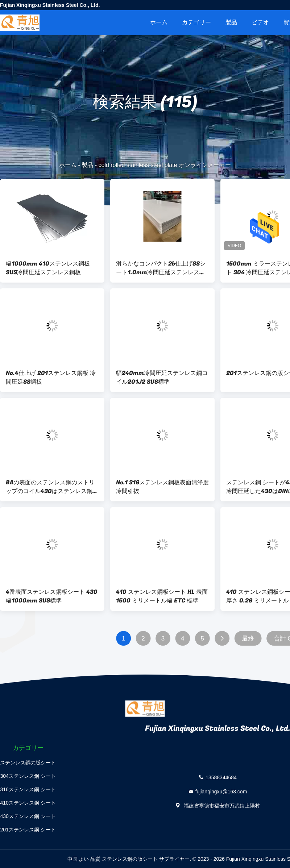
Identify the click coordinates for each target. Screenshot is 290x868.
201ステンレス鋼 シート (28, 830)
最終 (248, 639)
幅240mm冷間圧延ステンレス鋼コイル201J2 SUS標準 (162, 377)
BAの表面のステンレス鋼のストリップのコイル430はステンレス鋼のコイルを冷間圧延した (52, 487)
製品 (231, 22)
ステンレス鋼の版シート (28, 763)
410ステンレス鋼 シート (28, 803)
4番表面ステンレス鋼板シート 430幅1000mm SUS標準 (52, 596)
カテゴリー (196, 22)
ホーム (159, 22)
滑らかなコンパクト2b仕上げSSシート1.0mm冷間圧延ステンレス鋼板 (161, 268)
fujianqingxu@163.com (221, 791)
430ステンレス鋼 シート (28, 816)
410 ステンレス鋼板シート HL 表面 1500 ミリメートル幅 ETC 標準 (162, 596)
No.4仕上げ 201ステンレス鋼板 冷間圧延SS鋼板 (51, 377)
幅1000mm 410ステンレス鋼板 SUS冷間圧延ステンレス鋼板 (48, 268)
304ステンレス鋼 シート (28, 776)
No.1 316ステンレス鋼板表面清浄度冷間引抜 (162, 487)
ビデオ (260, 22)
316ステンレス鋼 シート (28, 789)
